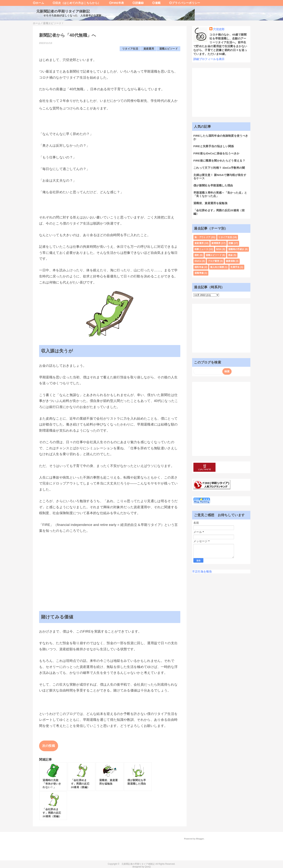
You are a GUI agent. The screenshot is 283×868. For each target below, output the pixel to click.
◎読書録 (135, 3)
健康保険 (230, 261)
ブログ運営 (213, 261)
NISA (219, 249)
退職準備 (199, 273)
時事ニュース (201, 249)
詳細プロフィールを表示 (209, 59)
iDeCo (198, 261)
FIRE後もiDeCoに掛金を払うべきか (216, 153)
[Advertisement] (110, 565)
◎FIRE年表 (114, 3)
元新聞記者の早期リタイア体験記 (61, 11)
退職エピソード (169, 49)
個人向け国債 (217, 267)
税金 (231, 255)
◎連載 (154, 3)
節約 (197, 255)
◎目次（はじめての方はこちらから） (74, 3)
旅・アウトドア (202, 237)
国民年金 (199, 267)
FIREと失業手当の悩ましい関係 (214, 146)
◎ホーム (38, 3)
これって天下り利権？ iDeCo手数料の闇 (219, 168)
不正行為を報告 (202, 572)
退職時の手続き (236, 249)
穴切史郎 (219, 29)
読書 (231, 243)
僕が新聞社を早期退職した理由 (213, 185)
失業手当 (235, 267)
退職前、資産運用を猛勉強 (210, 203)
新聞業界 (216, 243)
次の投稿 (49, 746)
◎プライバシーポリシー (182, 3)
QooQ (148, 867)
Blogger (200, 839)
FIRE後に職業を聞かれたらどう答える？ (219, 161)
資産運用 (149, 49)
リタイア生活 (130, 49)
